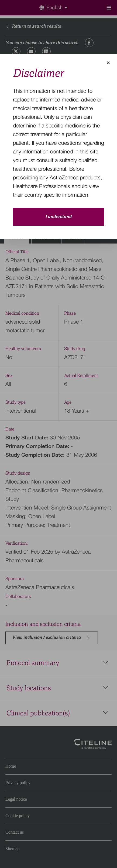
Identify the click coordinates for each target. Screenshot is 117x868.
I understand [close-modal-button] (58, 217)
